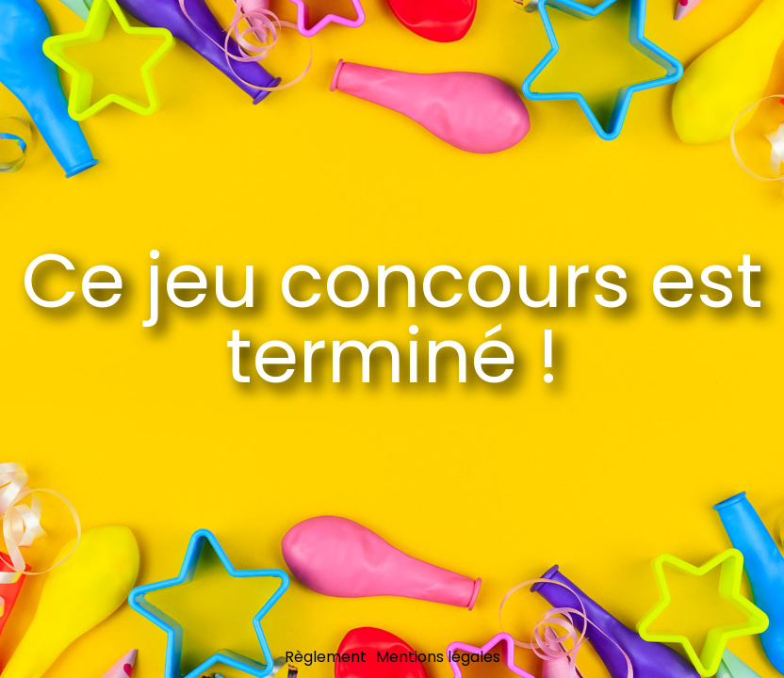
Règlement (326, 657)
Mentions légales (438, 657)
